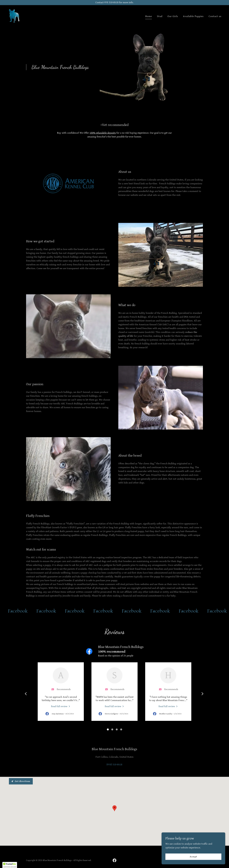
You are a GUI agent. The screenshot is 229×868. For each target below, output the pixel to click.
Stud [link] (160, 16)
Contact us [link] (215, 16)
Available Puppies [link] (193, 16)
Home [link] (149, 16)
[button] (10, 865)
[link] (15, 16)
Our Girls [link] (173, 16)
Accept (193, 857)
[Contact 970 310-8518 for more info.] (114, 3)
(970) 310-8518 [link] (114, 765)
